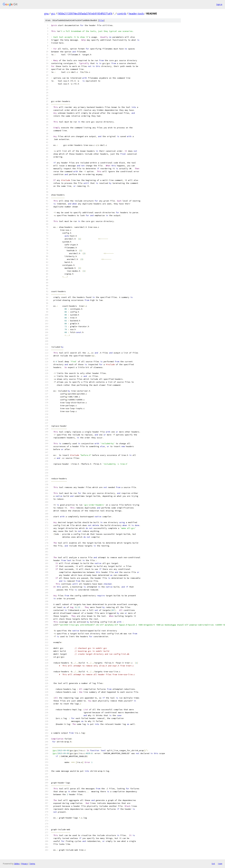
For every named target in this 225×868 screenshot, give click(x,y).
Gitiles (17, 864)
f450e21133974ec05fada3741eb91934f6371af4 (85, 13)
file (101, 20)
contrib (122, 13)
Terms (32, 864)
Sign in (219, 4)
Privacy (24, 864)
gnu (46, 13)
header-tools (136, 13)
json (220, 864)
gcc (53, 13)
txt (213, 864)
